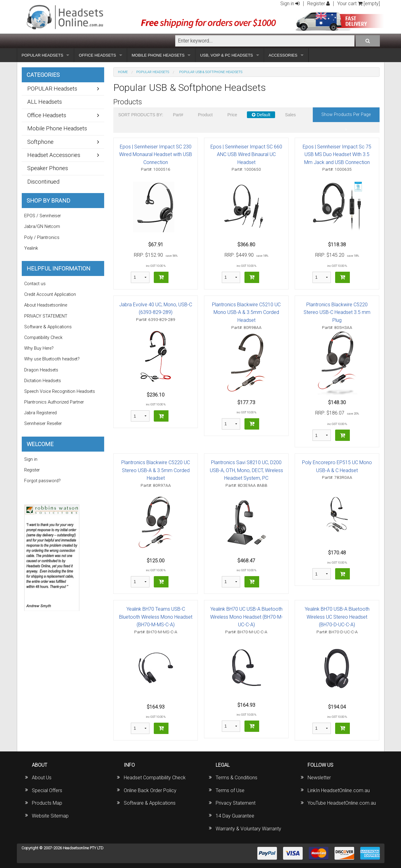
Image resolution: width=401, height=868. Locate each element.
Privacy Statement (236, 803)
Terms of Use (230, 790)
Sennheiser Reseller (43, 424)
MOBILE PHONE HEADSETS (158, 55)
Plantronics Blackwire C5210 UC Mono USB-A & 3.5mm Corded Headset (246, 312)
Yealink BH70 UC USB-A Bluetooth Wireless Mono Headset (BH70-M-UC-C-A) (246, 617)
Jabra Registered (40, 413)
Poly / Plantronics (42, 238)
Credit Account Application (50, 294)
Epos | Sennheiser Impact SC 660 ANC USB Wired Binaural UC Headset (246, 155)
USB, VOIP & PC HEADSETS (226, 55)
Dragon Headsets (41, 370)
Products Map (47, 803)
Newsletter (319, 778)
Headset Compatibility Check (155, 778)
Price (232, 115)
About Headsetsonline (46, 305)
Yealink (31, 248)
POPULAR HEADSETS (43, 55)
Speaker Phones (48, 168)
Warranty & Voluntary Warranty (248, 829)
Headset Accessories (54, 155)
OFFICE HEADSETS (97, 55)
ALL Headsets (45, 102)
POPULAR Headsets (153, 72)
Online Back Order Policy (150, 790)
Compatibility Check (43, 338)
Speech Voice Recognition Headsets (60, 391)
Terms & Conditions (236, 778)
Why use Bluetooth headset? (52, 359)
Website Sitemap (50, 816)
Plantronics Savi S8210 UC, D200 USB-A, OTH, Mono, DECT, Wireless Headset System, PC (246, 470)
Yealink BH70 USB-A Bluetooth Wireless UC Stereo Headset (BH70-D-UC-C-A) (337, 617)
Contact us (35, 284)
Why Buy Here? (39, 348)
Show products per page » (346, 117)
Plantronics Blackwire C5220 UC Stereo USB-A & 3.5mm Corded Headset (156, 470)
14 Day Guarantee (235, 816)
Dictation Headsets (43, 381)
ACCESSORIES (283, 55)
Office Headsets (47, 115)
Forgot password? (42, 481)
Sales (290, 115)
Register (318, 4)
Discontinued (43, 182)
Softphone (40, 142)
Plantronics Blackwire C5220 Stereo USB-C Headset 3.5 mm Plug (337, 312)
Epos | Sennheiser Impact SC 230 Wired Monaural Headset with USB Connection (156, 155)
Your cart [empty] (359, 4)
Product (205, 115)
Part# (178, 115)
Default (261, 115)
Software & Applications (48, 327)
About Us (42, 778)
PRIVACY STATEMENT (46, 316)
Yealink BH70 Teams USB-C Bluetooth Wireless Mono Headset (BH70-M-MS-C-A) (156, 617)
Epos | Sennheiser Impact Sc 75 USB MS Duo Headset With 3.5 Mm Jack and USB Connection (337, 155)
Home (123, 72)
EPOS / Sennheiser (43, 216)
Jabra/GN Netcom (42, 227)
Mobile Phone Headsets (57, 128)
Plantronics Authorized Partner (54, 402)
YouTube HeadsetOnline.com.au (342, 803)
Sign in (290, 4)
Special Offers (47, 790)
